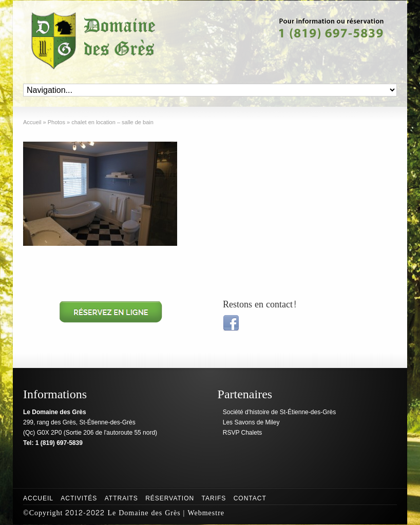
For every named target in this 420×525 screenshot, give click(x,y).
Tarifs (214, 498)
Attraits (121, 498)
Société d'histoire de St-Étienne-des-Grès (279, 412)
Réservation (170, 498)
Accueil (38, 498)
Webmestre (206, 513)
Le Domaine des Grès (144, 513)
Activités (79, 498)
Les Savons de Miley (251, 422)
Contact (250, 498)
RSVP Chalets (242, 433)
